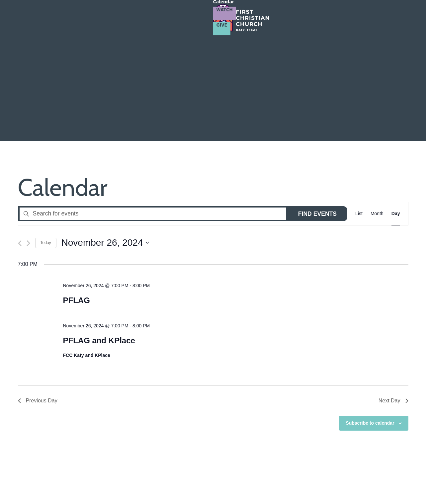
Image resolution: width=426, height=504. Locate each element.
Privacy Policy (229, 483)
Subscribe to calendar (370, 315)
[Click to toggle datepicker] (105, 135)
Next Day (393, 293)
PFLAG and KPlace (99, 232)
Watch (369, 16)
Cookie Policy (301, 483)
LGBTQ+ (267, 17)
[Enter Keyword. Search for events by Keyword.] (153, 105)
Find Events (317, 106)
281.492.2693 (43, 463)
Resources (301, 17)
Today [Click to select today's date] (46, 134)
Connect (187, 17)
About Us (151, 17)
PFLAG (76, 192)
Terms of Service (265, 483)
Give (408, 16)
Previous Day (38, 293)
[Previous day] (20, 135)
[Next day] (28, 135)
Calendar (333, 17)
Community (228, 17)
